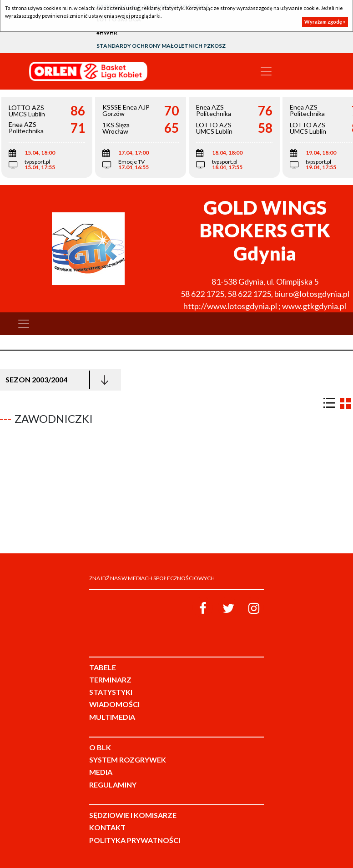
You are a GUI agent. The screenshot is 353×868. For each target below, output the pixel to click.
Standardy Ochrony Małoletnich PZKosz (161, 46)
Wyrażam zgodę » (325, 22)
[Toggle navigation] (266, 71)
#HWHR (107, 33)
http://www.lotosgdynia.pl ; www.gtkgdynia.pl (265, 306)
